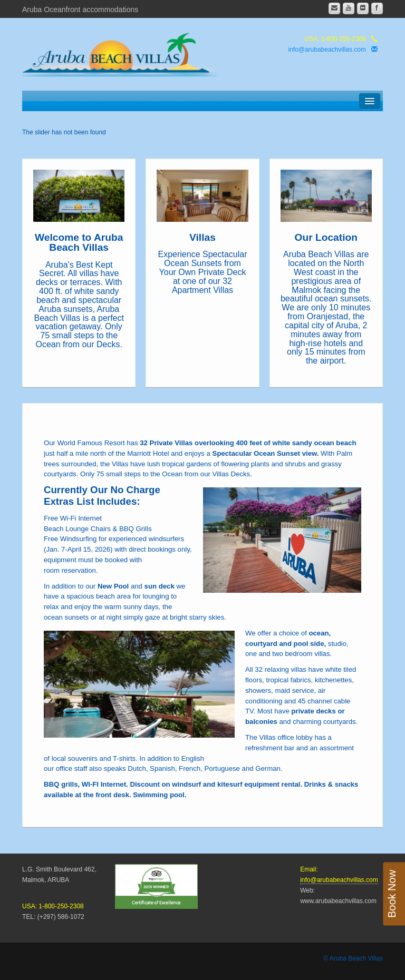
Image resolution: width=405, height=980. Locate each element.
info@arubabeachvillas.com (327, 50)
